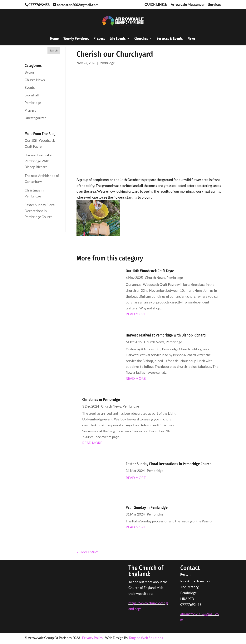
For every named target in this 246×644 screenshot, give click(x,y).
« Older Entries (88, 552)
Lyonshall (32, 95)
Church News (35, 80)
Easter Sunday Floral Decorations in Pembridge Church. (40, 211)
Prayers (99, 39)
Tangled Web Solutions (146, 638)
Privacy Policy (93, 638)
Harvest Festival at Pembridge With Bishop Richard (39, 161)
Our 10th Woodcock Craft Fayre (150, 271)
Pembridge (33, 103)
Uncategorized (36, 118)
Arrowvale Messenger (188, 5)
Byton (29, 72)
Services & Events (170, 39)
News (192, 39)
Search (54, 50)
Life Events (118, 39)
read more (136, 314)
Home (54, 39)
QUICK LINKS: (156, 5)
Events (30, 87)
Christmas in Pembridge (101, 399)
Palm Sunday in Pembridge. (147, 507)
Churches (141, 39)
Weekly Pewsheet (76, 39)
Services (215, 5)
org (137, 609)
